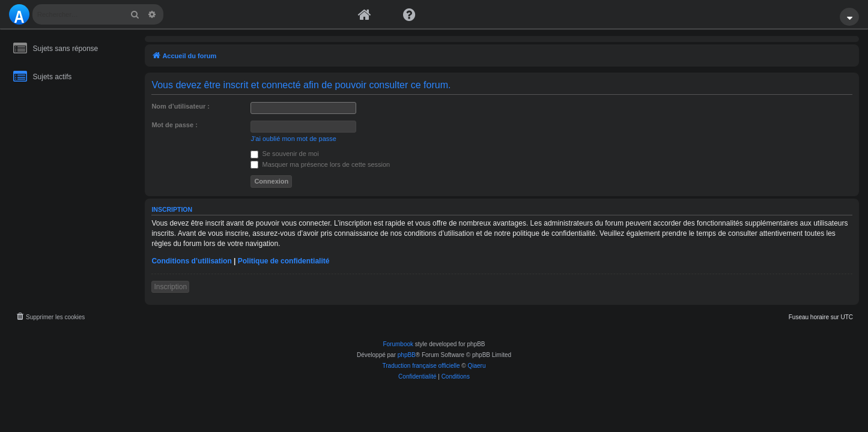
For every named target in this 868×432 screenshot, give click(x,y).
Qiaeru (476, 366)
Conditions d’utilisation (191, 261)
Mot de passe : (174, 125)
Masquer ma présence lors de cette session (320, 164)
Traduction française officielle (421, 366)
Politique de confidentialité (284, 261)
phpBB (407, 355)
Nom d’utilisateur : (181, 106)
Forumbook (398, 344)
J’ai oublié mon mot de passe (293, 139)
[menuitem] (50, 317)
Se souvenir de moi (284, 154)
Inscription (170, 287)
